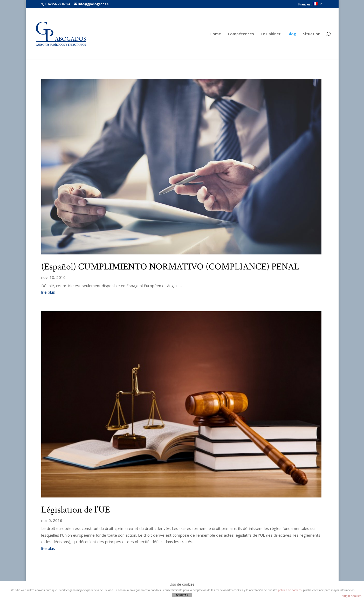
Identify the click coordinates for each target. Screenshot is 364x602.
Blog (292, 34)
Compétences (241, 34)
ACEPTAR (182, 595)
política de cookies (290, 590)
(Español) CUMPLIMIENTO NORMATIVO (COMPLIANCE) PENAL (170, 267)
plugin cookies (352, 596)
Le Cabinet (271, 34)
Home (215, 34)
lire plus (48, 292)
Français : (308, 4)
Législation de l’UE (76, 510)
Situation (312, 34)
